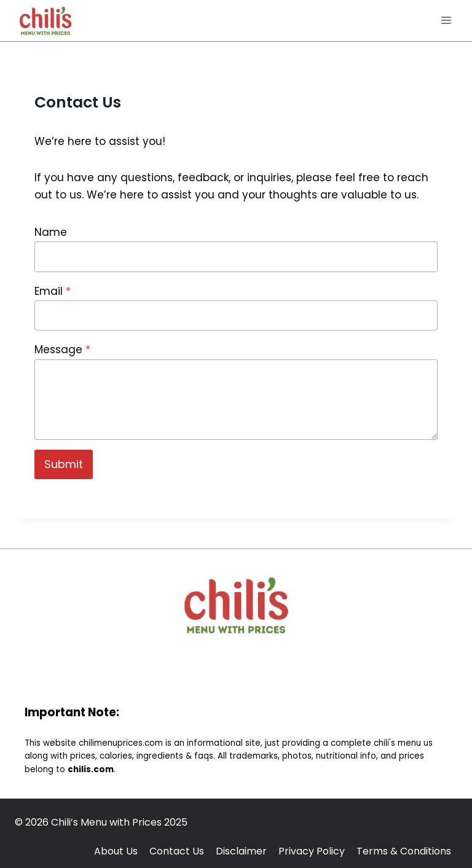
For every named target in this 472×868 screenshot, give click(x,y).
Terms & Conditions (404, 851)
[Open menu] (446, 21)
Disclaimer (241, 851)
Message (62, 350)
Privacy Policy (312, 851)
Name (51, 232)
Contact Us (177, 851)
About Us (116, 851)
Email (53, 291)
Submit (64, 464)
